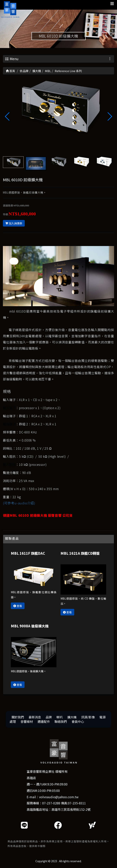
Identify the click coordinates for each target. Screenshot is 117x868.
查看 (18, 606)
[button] (110, 116)
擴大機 (72, 717)
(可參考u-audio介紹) (19, 503)
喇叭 (60, 717)
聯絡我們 (61, 721)
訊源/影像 (88, 717)
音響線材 (27, 721)
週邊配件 (44, 721)
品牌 (49, 717)
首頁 (10, 71)
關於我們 (18, 717)
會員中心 (78, 721)
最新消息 (35, 717)
